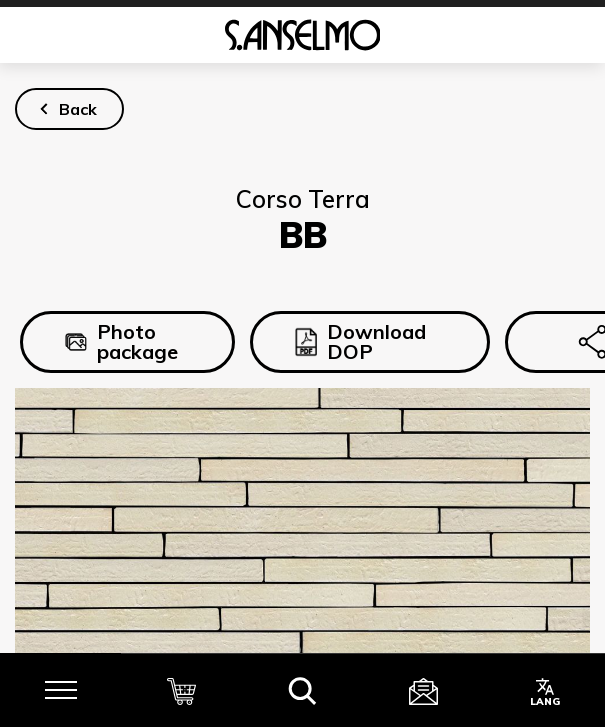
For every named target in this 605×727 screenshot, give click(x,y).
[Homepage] (302, 35)
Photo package (121, 341)
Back (78, 109)
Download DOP (360, 341)
